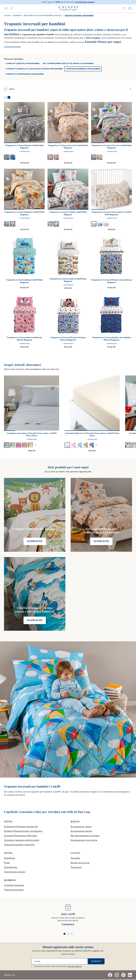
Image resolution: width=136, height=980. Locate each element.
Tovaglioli (76, 867)
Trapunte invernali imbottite (19, 845)
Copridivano (11, 867)
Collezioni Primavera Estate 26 (21, 827)
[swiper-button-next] (36, 445)
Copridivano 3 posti (15, 872)
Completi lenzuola (14, 885)
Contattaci (68, 924)
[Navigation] (6, 8)
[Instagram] (117, 975)
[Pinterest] (123, 975)
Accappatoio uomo (81, 827)
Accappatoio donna (81, 831)
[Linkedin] (130, 975)
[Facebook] (110, 975)
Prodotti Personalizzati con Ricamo (23, 831)
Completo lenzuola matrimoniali (22, 840)
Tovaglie (75, 858)
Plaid (7, 863)
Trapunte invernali (14, 890)
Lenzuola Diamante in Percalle (20, 836)
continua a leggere (12, 47)
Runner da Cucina (80, 863)
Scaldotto (9, 858)
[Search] (12, 8)
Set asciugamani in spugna (85, 836)
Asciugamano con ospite (84, 840)
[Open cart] (130, 8)
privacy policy (75, 966)
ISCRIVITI (96, 961)
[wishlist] (124, 8)
